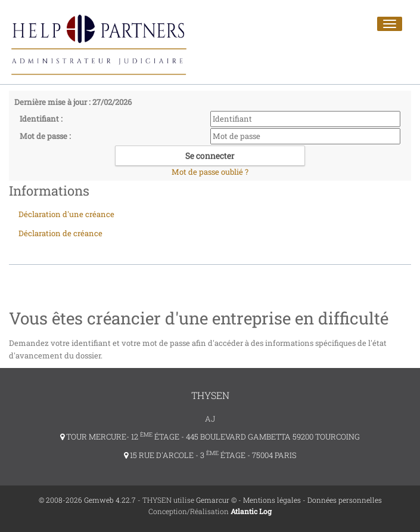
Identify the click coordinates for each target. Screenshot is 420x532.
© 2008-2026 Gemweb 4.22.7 (87, 500)
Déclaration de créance (60, 233)
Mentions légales (272, 500)
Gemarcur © (216, 500)
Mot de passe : (45, 136)
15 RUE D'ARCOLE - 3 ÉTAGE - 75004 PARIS (210, 455)
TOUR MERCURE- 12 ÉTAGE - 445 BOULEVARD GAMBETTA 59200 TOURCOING (210, 437)
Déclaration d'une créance (66, 214)
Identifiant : (41, 119)
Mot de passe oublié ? (210, 172)
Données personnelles (345, 500)
